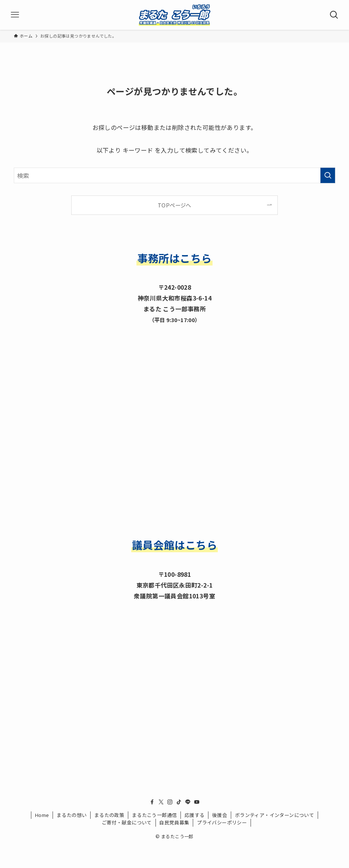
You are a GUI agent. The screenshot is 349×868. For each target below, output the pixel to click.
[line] (188, 802)
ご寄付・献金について (127, 822)
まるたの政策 (109, 815)
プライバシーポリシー (222, 822)
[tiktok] (179, 802)
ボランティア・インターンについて (274, 815)
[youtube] (197, 802)
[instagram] (170, 802)
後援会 (220, 815)
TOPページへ (174, 205)
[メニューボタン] (15, 15)
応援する (195, 815)
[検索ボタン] (334, 15)
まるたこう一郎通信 (155, 815)
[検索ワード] (174, 175)
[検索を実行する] (328, 175)
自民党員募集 (174, 822)
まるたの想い (72, 815)
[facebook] (152, 802)
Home (42, 815)
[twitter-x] (161, 802)
